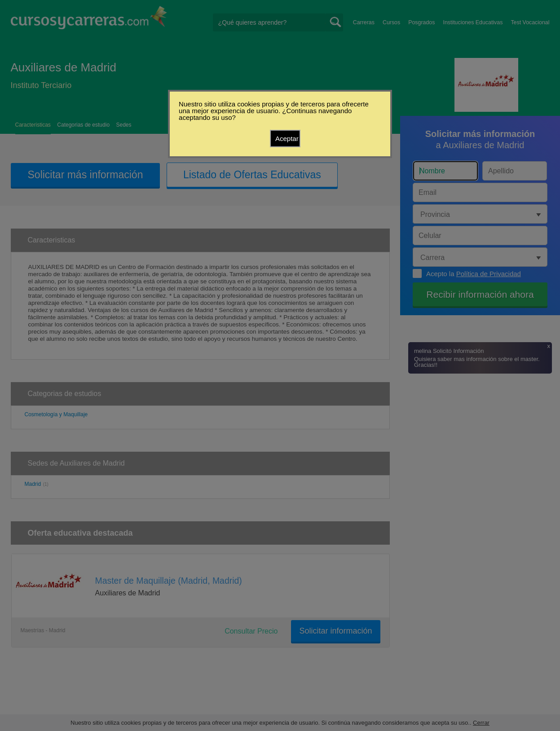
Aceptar (287, 139)
